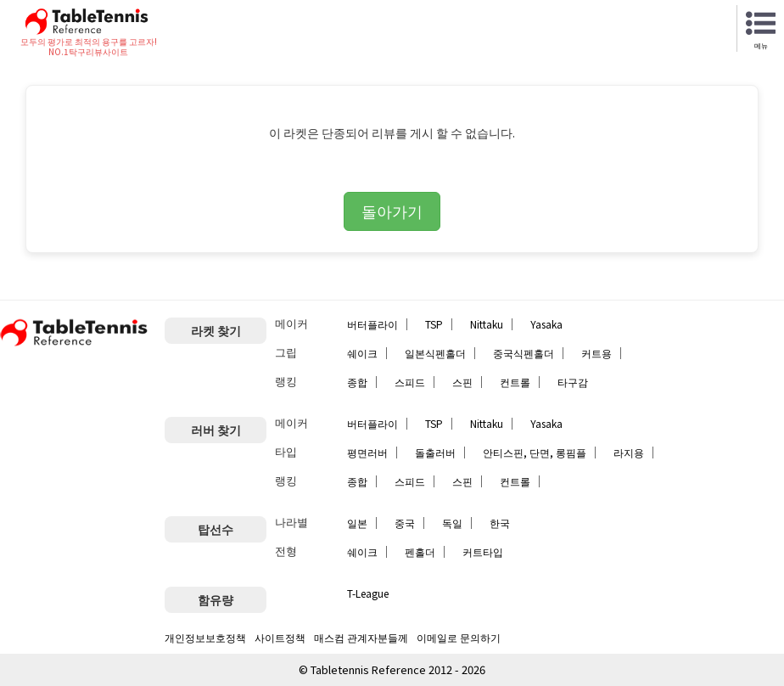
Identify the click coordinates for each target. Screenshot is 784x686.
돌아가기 (392, 211)
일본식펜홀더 (435, 353)
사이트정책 (280, 637)
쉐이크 (362, 353)
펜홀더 (420, 551)
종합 (357, 382)
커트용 (596, 353)
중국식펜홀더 (524, 353)
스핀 (462, 382)
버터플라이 (372, 324)
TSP (434, 324)
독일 (452, 523)
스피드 (410, 382)
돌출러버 (435, 452)
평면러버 (367, 452)
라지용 (629, 452)
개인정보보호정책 (205, 637)
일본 (357, 523)
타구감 (573, 382)
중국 (405, 523)
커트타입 (483, 551)
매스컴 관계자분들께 (361, 637)
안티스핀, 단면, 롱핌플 (535, 452)
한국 (500, 523)
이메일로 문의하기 (459, 637)
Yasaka (546, 324)
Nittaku (487, 324)
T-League (368, 593)
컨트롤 (515, 382)
